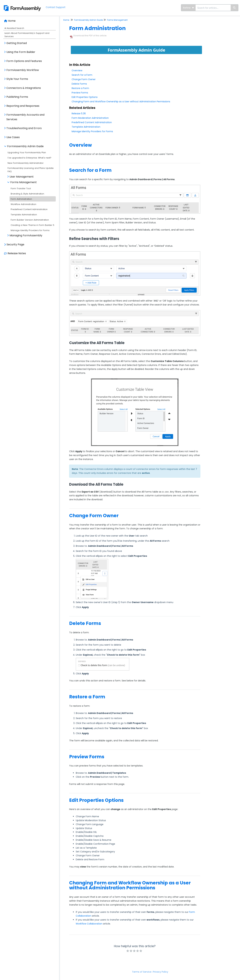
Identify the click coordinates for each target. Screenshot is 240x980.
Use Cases (13, 137)
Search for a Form (82, 75)
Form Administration (21, 199)
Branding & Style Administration (27, 194)
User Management (22, 177)
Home (12, 21)
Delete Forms (79, 84)
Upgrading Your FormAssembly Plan (27, 152)
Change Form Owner (84, 79)
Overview (77, 70)
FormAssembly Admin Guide (25, 146)
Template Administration (24, 215)
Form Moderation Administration (90, 118)
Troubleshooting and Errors (24, 128)
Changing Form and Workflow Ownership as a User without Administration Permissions (121, 101)
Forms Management (24, 182)
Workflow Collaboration (89, 924)
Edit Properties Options (85, 97)
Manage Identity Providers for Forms (30, 230)
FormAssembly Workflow (23, 70)
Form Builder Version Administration (30, 220)
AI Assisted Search (14, 28)
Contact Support (56, 7)
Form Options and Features (24, 61)
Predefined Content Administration (29, 209)
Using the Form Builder (21, 52)
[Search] (235, 8)
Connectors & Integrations (24, 88)
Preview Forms (80, 93)
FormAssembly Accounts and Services (25, 117)
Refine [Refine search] (188, 8)
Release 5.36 (79, 113)
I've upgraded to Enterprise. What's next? (29, 158)
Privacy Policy (160, 972)
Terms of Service (142, 972)
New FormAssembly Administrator (26, 163)
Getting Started (17, 43)
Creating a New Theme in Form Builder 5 (32, 225)
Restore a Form (80, 88)
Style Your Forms (17, 79)
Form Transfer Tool (21, 188)
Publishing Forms (17, 97)
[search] (213, 8)
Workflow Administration (23, 204)
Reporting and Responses (23, 106)
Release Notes (17, 253)
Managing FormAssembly (26, 235)
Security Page (15, 244)
